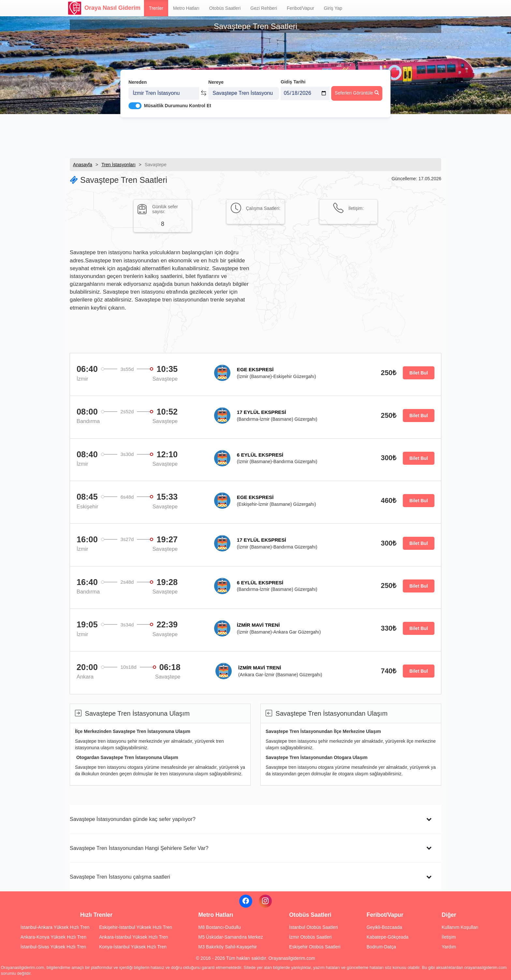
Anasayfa (83, 165)
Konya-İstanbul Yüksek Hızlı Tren (133, 947)
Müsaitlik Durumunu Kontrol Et (178, 101)
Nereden (138, 78)
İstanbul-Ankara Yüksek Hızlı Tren (55, 927)
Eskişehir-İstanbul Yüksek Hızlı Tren (136, 927)
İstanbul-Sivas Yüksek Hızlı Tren (53, 947)
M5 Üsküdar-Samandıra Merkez (230, 937)
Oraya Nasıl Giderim (104, 8)
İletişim (449, 937)
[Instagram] (265, 901)
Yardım (449, 947)
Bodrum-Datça (381, 947)
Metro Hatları (186, 8)
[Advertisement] (255, 135)
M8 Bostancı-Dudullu (219, 927)
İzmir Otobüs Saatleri (310, 937)
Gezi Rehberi (264, 8)
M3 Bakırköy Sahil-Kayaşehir (227, 947)
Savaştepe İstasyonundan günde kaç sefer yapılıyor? (133, 819)
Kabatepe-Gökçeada (387, 937)
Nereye (216, 78)
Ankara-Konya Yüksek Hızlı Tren (53, 937)
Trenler (156, 8)
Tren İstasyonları (118, 165)
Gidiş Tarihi (293, 77)
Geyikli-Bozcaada (384, 927)
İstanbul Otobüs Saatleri (313, 927)
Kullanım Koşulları (460, 927)
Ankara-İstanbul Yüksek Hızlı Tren (133, 937)
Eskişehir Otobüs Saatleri (315, 947)
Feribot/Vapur (300, 8)
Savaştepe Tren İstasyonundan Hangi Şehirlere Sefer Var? (139, 848)
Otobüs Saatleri (225, 8)
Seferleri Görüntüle (357, 88)
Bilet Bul (419, 373)
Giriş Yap (333, 8)
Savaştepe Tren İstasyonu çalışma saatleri (120, 877)
